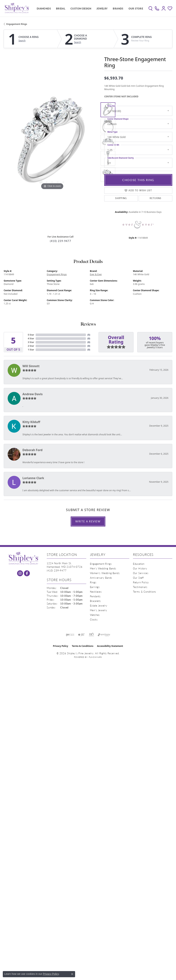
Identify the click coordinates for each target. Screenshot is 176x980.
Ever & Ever (96, 274)
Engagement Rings (17, 24)
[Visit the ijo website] (70, 635)
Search (22, 41)
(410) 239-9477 (60, 241)
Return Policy (141, 582)
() (89, 335)
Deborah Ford (32, 450)
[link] (157, 8)
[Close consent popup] (72, 974)
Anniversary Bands (101, 578)
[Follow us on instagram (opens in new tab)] (20, 573)
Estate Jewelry (99, 606)
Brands (118, 8)
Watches (95, 615)
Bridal (61, 8)
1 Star (31, 350)
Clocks (94, 619)
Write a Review (88, 521)
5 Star (31, 335)
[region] (52, 142)
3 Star (31, 342)
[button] (150, 8)
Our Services (141, 573)
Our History (140, 568)
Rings (93, 582)
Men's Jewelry (99, 610)
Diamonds (44, 8)
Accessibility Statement (110, 646)
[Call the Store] (57, 570)
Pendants (95, 596)
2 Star (31, 346)
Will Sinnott (31, 366)
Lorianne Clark (33, 478)
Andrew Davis (33, 394)
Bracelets (95, 601)
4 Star (31, 338)
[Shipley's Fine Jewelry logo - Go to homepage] (17, 8)
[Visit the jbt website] (81, 635)
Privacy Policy (61, 646)
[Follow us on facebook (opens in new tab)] (27, 573)
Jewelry (102, 8)
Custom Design (81, 8)
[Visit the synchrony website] (104, 635)
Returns (156, 198)
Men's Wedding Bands (103, 568)
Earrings (95, 587)
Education (139, 564)
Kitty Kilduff (31, 422)
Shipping (121, 198)
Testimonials (140, 587)
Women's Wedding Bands (105, 573)
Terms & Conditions (145, 592)
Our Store (136, 8)
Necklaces (96, 592)
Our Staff (138, 578)
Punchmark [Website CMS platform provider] (95, 657)
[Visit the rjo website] (91, 635)
